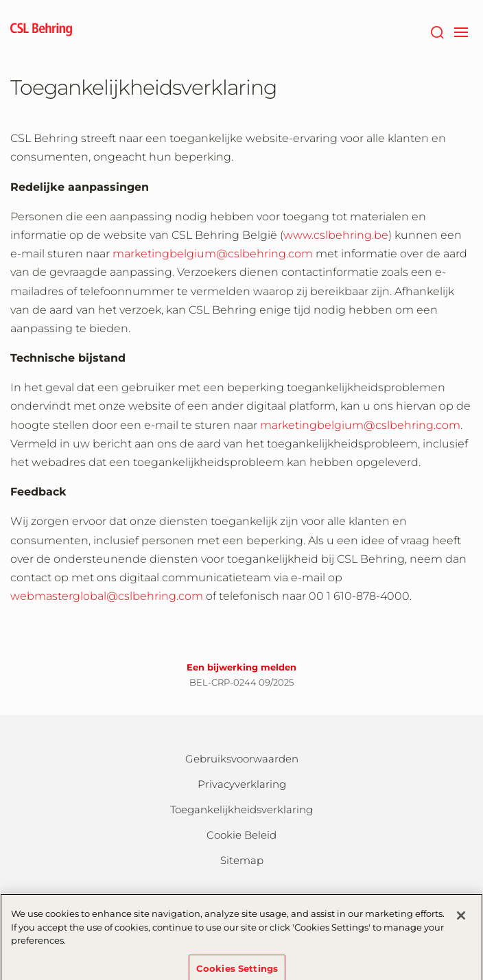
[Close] (461, 923)
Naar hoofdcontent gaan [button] (0, 0)
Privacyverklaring (242, 784)
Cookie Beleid (241, 835)
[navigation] (461, 31)
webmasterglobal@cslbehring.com (107, 596)
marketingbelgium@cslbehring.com (213, 254)
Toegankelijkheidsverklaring (241, 809)
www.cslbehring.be (336, 235)
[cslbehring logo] (41, 31)
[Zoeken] (437, 31)
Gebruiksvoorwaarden (242, 759)
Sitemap (242, 860)
